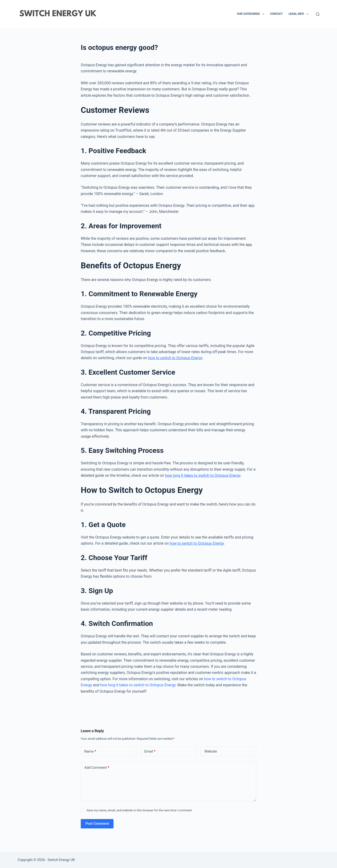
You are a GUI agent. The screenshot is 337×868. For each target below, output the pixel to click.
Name (90, 752)
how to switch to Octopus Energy (175, 358)
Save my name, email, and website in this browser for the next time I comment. (139, 810)
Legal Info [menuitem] (299, 14)
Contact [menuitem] (276, 14)
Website (211, 751)
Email (150, 752)
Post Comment (97, 824)
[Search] (318, 14)
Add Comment (97, 768)
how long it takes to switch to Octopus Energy (203, 475)
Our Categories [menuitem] (252, 14)
